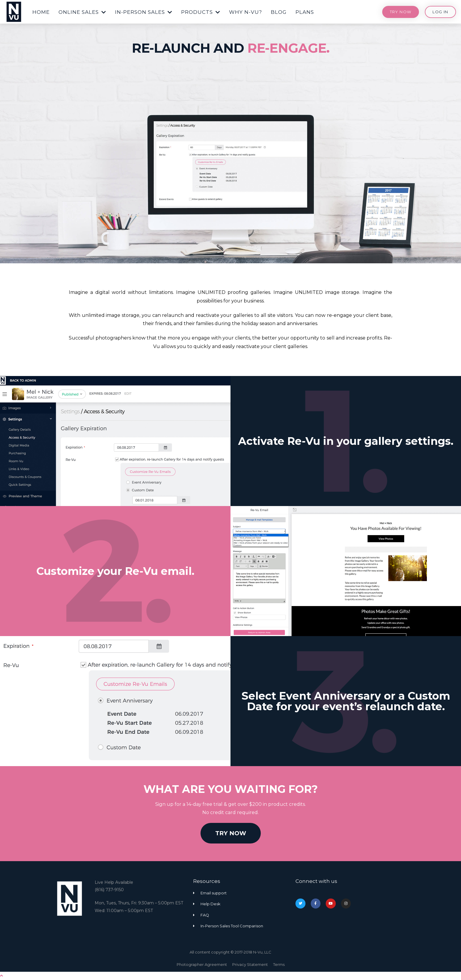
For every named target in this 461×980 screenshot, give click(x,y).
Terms (279, 964)
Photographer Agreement (202, 964)
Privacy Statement (250, 964)
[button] (41, 11)
